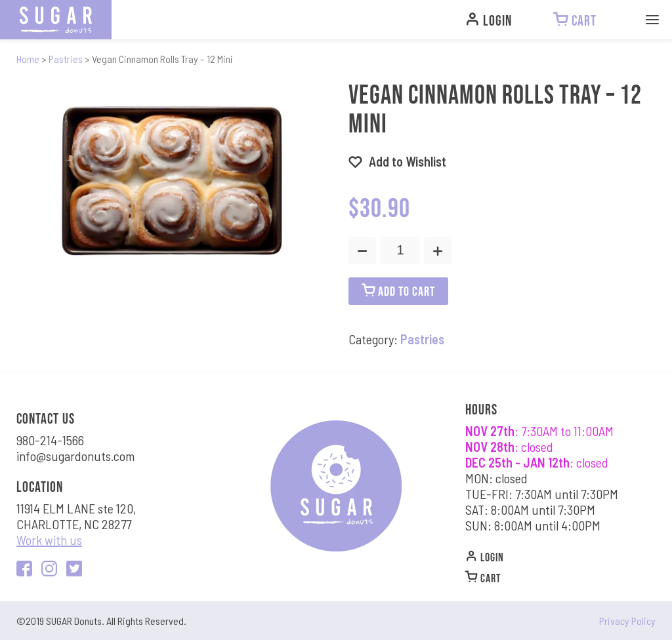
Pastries (66, 59)
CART (483, 577)
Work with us (49, 540)
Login (485, 556)
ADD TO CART (398, 291)
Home (28, 59)
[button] (397, 161)
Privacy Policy (627, 621)
